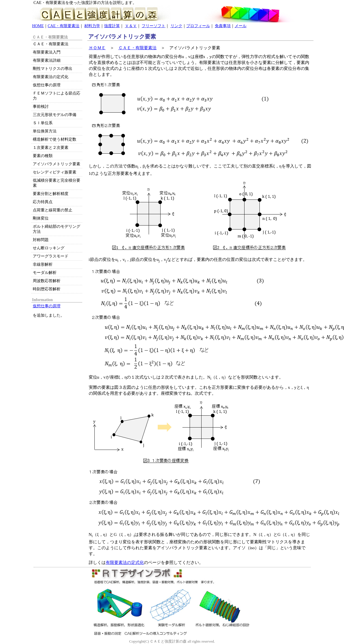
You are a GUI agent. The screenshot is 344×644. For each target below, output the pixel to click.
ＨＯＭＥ (97, 48)
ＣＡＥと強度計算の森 (168, 641)
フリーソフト (153, 26)
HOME (38, 26)
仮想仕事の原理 (47, 85)
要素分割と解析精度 (51, 194)
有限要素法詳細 (47, 60)
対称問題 (41, 240)
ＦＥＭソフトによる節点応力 (57, 96)
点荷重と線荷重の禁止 (53, 210)
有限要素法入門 (47, 52)
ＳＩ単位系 (43, 123)
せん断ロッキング (49, 248)
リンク (176, 26)
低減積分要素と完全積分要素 (57, 183)
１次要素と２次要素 (51, 148)
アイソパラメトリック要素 (57, 164)
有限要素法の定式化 (125, 563)
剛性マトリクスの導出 (53, 69)
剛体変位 (41, 218)
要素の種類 (43, 156)
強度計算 (112, 26)
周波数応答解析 (47, 281)
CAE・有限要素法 (64, 26)
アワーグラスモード (51, 256)
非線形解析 (43, 264)
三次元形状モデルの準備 (55, 115)
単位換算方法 (45, 131)
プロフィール (198, 26)
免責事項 (223, 26)
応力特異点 (43, 202)
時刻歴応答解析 (47, 289)
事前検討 (41, 107)
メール (241, 26)
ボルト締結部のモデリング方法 (57, 229)
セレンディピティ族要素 (55, 172)
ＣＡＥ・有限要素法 (138, 48)
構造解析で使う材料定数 (55, 139)
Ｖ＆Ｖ (131, 26)
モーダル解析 (45, 273)
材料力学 (92, 26)
